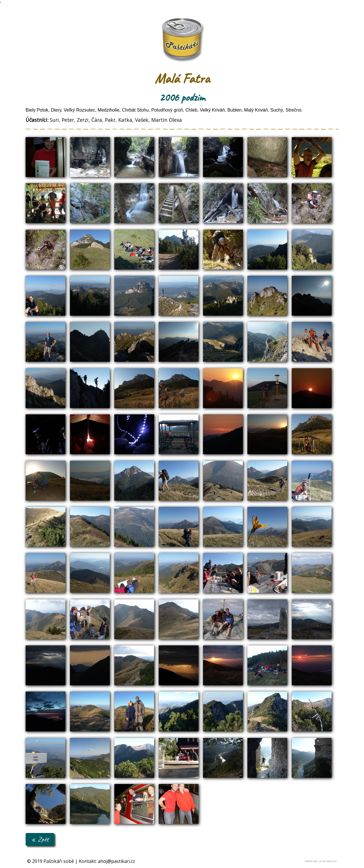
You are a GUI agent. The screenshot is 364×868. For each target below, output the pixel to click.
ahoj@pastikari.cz (116, 861)
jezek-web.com (328, 861)
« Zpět (40, 839)
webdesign (311, 861)
